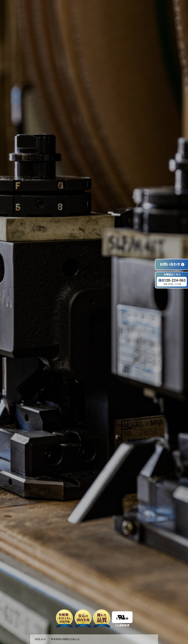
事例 (152, 8)
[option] (94, 322)
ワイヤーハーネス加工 (136, 8)
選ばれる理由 (114, 8)
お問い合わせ (176, 8)
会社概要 (162, 8)
